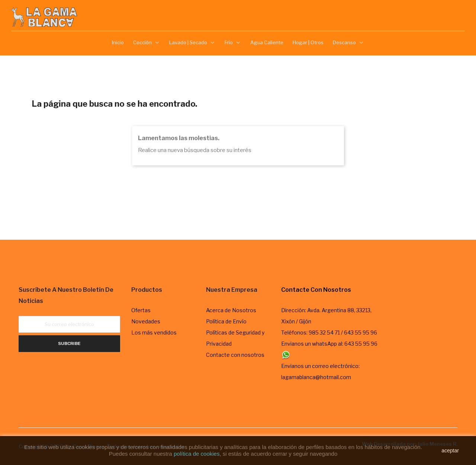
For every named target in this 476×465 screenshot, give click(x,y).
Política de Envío (226, 321)
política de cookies (197, 454)
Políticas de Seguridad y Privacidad (235, 338)
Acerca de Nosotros (231, 310)
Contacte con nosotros (235, 355)
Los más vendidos (154, 332)
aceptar (450, 451)
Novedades (146, 321)
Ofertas (141, 310)
